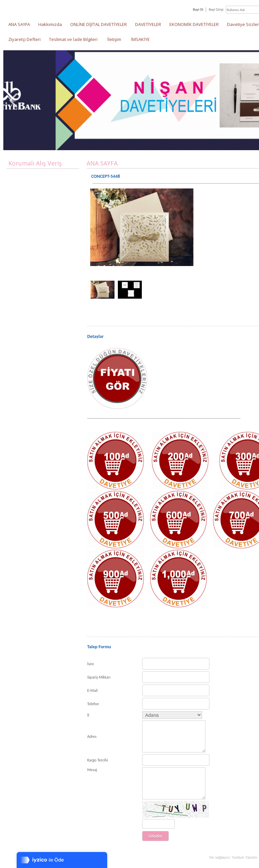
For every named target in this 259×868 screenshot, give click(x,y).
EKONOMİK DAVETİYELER (194, 24)
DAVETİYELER (148, 24)
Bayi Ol (198, 9)
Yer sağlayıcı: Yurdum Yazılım (233, 857)
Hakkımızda (50, 24)
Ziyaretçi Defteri (24, 39)
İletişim (114, 39)
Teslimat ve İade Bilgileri (73, 39)
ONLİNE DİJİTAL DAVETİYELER (99, 24)
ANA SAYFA (19, 24)
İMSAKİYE (140, 39)
